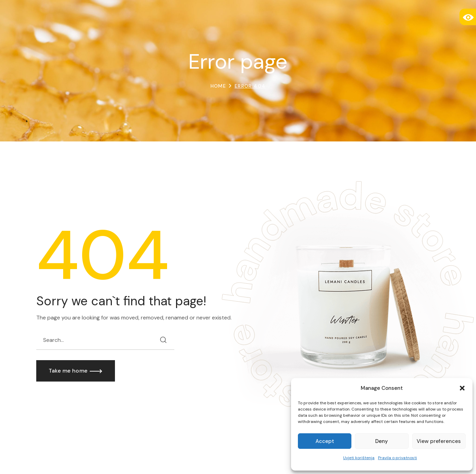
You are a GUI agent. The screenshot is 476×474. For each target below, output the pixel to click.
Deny (382, 441)
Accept (325, 441)
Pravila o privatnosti (397, 458)
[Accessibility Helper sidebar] (468, 17)
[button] (462, 388)
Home (218, 86)
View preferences (439, 441)
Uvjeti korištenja (359, 458)
